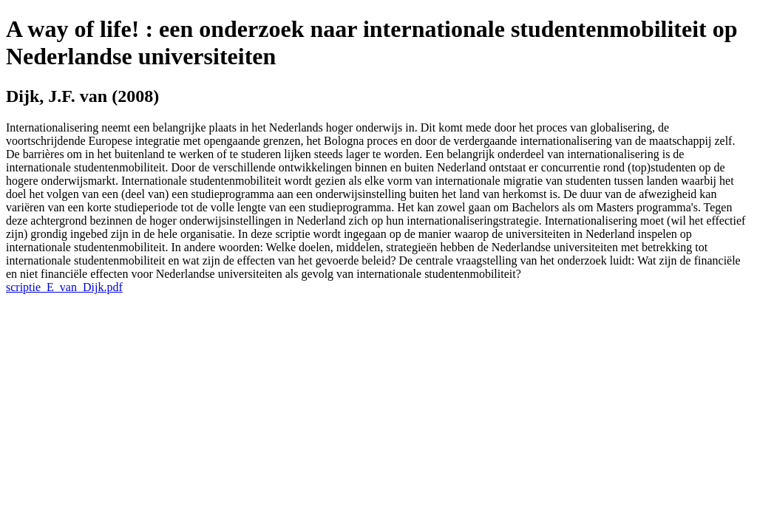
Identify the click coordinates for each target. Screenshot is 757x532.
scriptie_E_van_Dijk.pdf (64, 287)
